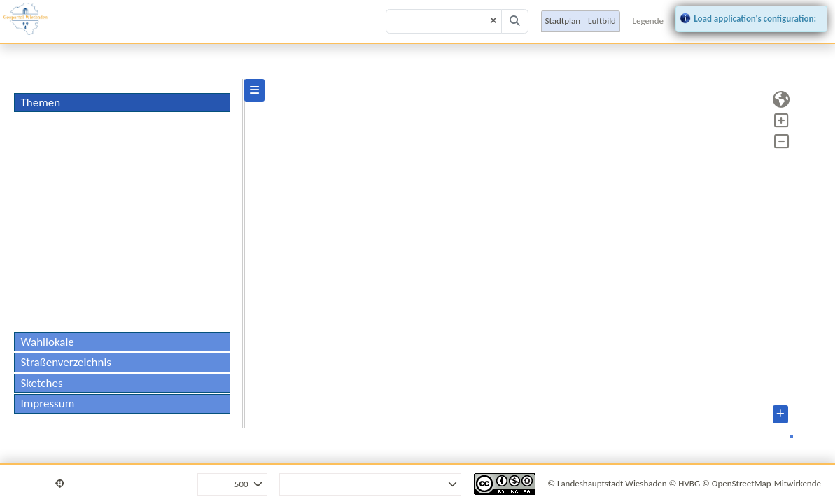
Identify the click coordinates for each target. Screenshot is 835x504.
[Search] (515, 22)
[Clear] (493, 21)
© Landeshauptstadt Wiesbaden (607, 483)
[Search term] (444, 22)
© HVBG (685, 483)
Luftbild (602, 21)
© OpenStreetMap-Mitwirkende (762, 483)
